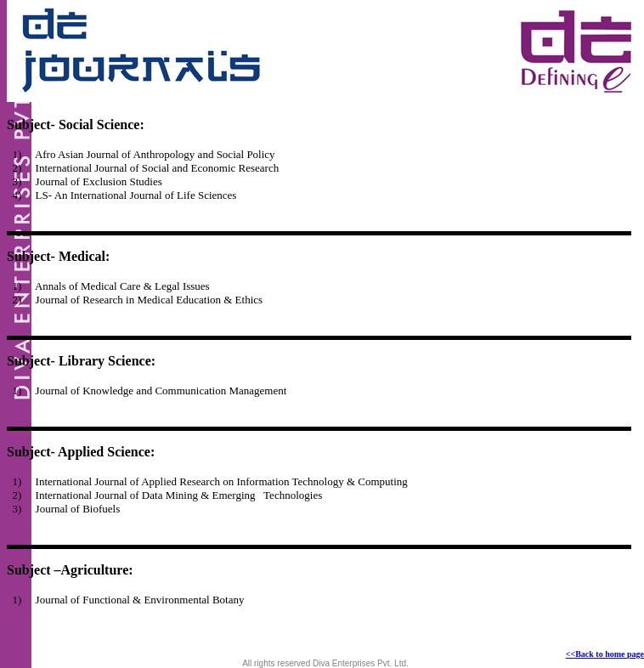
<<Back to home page (605, 654)
